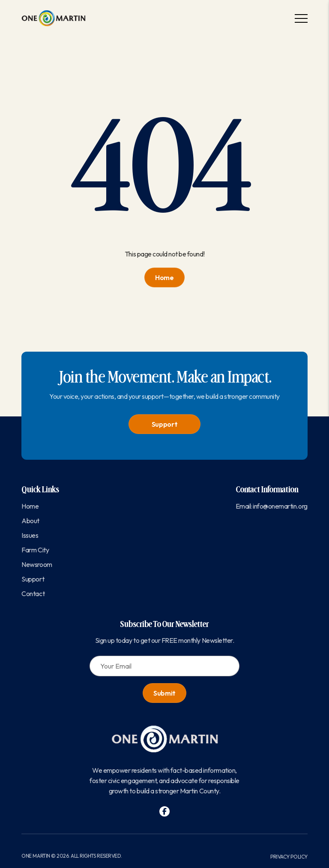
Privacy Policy (289, 857)
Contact (33, 594)
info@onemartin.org (280, 506)
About (30, 521)
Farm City (35, 550)
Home (164, 277)
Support (165, 424)
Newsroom (37, 564)
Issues (30, 535)
